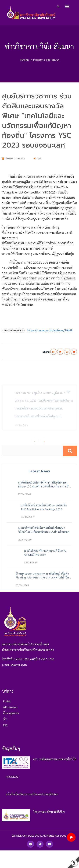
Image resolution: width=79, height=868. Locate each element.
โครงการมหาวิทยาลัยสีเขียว (49, 814)
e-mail (7, 704)
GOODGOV (12, 779)
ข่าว (5, 721)
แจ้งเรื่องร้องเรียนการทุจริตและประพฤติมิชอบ (32, 796)
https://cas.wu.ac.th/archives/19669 (50, 330)
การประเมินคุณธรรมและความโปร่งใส (55, 761)
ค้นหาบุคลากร (11, 715)
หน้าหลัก (24, 60)
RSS (5, 727)
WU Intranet (10, 710)
